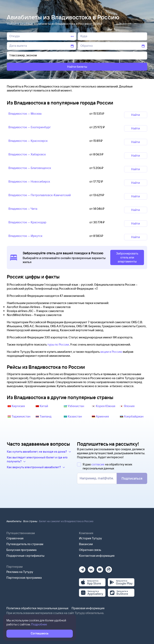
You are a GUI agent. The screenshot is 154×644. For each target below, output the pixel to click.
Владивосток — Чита (23, 209)
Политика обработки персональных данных (37, 608)
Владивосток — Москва (25, 114)
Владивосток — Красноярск (28, 141)
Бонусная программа (21, 550)
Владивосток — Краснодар (27, 222)
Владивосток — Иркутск (25, 236)
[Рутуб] (109, 568)
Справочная (15, 538)
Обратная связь (90, 550)
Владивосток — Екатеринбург (30, 127)
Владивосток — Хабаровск (27, 154)
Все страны (30, 521)
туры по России (58, 344)
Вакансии (86, 544)
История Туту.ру (90, 538)
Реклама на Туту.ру (20, 572)
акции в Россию (111, 352)
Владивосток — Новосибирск (29, 181)
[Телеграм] (82, 568)
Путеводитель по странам (25, 544)
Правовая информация (88, 608)
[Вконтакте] (91, 568)
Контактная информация (97, 556)
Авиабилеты (14, 521)
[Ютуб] (100, 568)
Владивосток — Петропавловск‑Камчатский (40, 195)
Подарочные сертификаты (25, 556)
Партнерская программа (24, 578)
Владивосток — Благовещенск (30, 168)
